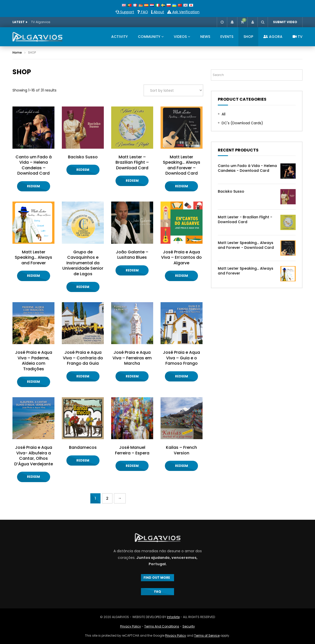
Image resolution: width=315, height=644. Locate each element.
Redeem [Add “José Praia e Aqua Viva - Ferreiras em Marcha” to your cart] (132, 376)
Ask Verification (183, 12)
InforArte (173, 617)
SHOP (248, 37)
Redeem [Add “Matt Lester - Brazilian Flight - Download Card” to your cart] (132, 181)
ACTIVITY (119, 37)
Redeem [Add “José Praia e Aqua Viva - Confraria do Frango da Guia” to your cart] (83, 376)
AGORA (273, 37)
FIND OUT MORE (157, 578)
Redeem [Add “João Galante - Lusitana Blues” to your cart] (132, 270)
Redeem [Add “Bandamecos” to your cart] (83, 460)
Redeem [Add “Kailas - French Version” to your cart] (182, 466)
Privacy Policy (131, 626)
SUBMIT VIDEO (285, 22)
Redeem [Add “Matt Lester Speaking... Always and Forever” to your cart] (33, 276)
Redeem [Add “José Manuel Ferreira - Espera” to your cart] (132, 466)
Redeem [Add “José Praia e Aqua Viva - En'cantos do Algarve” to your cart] (182, 276)
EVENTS (227, 37)
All (224, 114)
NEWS (205, 37)
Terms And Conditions (162, 626)
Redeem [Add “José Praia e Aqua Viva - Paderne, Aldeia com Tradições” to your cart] (33, 382)
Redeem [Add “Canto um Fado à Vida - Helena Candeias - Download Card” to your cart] (33, 186)
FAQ (143, 12)
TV (298, 37)
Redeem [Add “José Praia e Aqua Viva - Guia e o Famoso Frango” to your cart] (182, 376)
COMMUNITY (149, 37)
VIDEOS (180, 37)
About (158, 12)
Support (125, 12)
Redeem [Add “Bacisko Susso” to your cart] (83, 170)
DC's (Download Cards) (242, 123)
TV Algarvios (41, 22)
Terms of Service (207, 635)
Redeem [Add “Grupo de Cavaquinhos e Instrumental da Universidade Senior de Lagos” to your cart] (83, 287)
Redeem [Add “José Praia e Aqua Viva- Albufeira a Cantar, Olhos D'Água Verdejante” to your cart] (33, 477)
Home (17, 52)
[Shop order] (173, 90)
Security (189, 626)
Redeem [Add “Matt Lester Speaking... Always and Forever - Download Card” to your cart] (182, 186)
